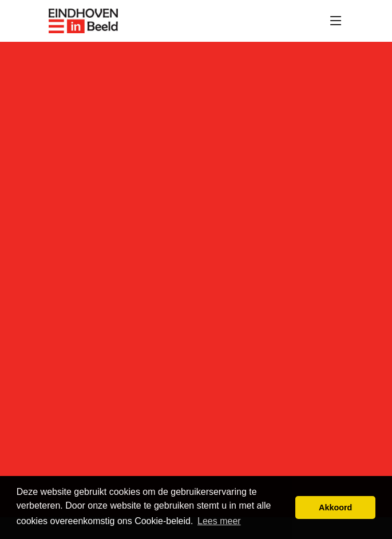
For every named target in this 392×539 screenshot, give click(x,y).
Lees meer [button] (219, 521)
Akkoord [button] (335, 507)
